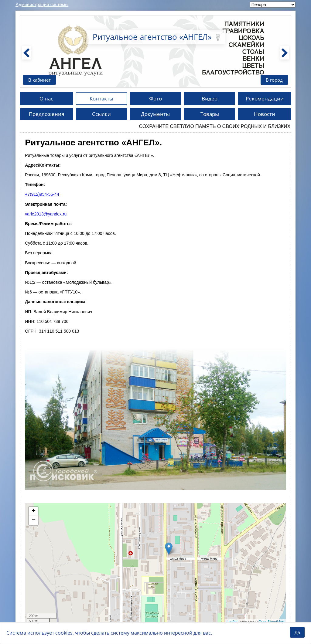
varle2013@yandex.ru (46, 215)
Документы (155, 114)
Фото (155, 99)
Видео (210, 99)
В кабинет (40, 80)
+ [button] (34, 512)
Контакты (101, 99)
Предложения (46, 114)
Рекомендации (265, 99)
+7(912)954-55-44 (42, 195)
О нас (46, 99)
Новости (265, 114)
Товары (210, 114)
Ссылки (101, 114)
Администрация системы (42, 4)
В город (274, 80)
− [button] (34, 521)
